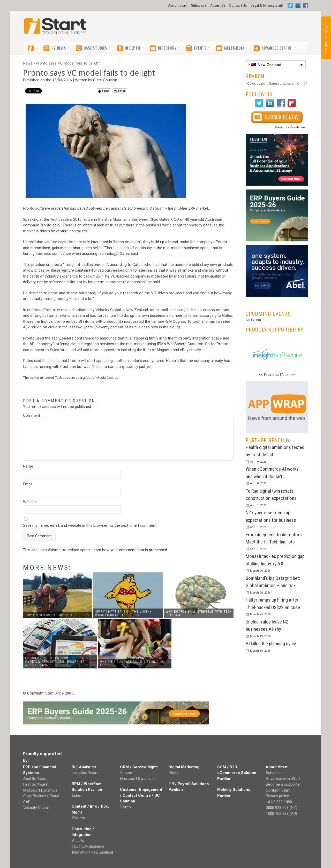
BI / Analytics (84, 767)
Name (28, 466)
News (28, 63)
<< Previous (269, 375)
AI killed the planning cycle (271, 644)
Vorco (126, 807)
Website (30, 502)
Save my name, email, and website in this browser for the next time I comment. (90, 525)
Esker (77, 795)
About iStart (178, 5)
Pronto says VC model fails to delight (68, 63)
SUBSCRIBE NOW (326, 38)
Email (120, 91)
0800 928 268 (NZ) (282, 808)
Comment (32, 415)
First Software (35, 784)
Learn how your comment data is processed (129, 550)
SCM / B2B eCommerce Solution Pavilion (237, 773)
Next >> (288, 375)
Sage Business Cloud (41, 796)
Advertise (218, 5)
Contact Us (238, 5)
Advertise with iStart (283, 779)
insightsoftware (85, 773)
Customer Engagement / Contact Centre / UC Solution (141, 795)
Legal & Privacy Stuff (267, 5)
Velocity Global (36, 808)
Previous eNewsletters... (291, 127)
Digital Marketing (184, 767)
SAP (27, 802)
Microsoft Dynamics (40, 790)
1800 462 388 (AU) (281, 814)
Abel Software (35, 779)
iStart (173, 773)
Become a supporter (283, 784)
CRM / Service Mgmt (139, 767)
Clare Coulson (105, 80)
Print (103, 91)
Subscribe (199, 5)
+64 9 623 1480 (279, 802)
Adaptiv (78, 841)
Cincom (78, 818)
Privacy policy (277, 796)
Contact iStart (278, 790)
